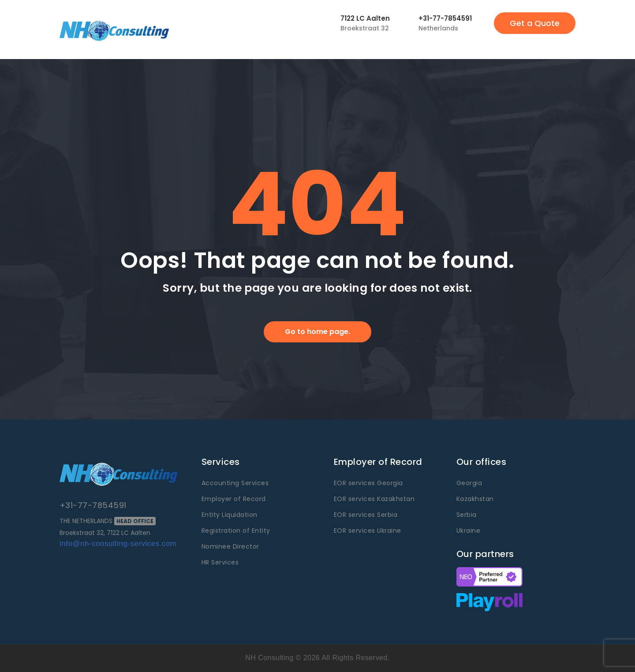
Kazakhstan (475, 499)
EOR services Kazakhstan (374, 499)
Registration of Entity (236, 531)
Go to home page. (317, 332)
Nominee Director (230, 546)
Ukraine (468, 531)
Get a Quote (535, 23)
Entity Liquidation (230, 515)
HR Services (220, 562)
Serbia (467, 515)
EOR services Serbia (366, 515)
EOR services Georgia (368, 483)
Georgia (469, 483)
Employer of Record (234, 499)
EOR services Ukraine (368, 531)
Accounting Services (235, 483)
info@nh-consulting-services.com (118, 544)
